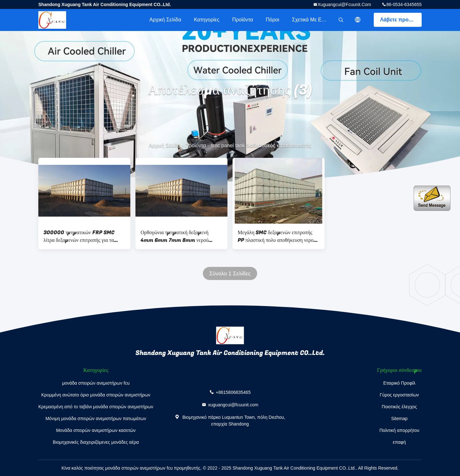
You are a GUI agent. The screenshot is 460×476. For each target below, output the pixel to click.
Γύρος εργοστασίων (399, 395)
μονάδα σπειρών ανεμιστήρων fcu (96, 383)
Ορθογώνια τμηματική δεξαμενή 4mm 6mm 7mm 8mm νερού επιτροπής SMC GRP (175, 236)
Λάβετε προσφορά (401, 20)
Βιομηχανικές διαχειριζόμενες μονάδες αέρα (96, 442)
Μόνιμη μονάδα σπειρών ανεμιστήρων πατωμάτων (96, 418)
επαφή (399, 442)
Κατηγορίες (207, 20)
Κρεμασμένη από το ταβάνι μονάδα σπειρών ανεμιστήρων (96, 407)
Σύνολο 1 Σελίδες (230, 274)
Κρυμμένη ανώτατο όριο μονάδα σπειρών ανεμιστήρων (96, 395)
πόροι (272, 20)
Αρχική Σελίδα (165, 20)
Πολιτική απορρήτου (399, 430)
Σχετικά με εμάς (311, 20)
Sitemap (399, 418)
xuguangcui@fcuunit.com (344, 4)
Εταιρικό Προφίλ (399, 383)
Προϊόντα (243, 20)
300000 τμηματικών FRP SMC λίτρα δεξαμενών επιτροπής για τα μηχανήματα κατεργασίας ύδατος (79, 236)
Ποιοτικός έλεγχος (399, 407)
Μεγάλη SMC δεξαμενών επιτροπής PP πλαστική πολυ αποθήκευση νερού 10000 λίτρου (277, 236)
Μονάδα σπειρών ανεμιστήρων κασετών (96, 430)
